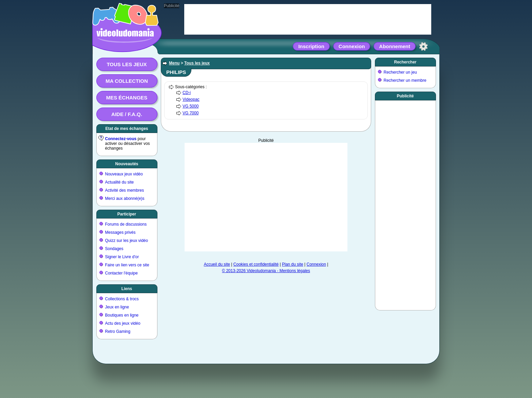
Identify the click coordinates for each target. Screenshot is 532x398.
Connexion (352, 46)
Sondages (114, 249)
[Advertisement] (266, 197)
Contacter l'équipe (121, 273)
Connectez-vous (121, 139)
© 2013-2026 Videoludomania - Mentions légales (266, 271)
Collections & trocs (122, 299)
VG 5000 (191, 106)
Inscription (311, 46)
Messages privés (120, 232)
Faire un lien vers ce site (127, 265)
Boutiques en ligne (122, 315)
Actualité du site (120, 182)
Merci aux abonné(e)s (125, 198)
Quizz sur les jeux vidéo (127, 241)
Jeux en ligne (117, 307)
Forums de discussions (126, 224)
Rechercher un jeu (400, 72)
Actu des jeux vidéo (123, 323)
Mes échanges (127, 98)
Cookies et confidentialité (256, 264)
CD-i (187, 93)
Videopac (191, 99)
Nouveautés (127, 164)
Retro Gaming (118, 331)
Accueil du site (217, 264)
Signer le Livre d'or (122, 257)
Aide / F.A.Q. (127, 114)
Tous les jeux (127, 64)
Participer (127, 214)
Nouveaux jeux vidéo (124, 174)
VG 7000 (191, 113)
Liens (127, 289)
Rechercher (405, 62)
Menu (174, 63)
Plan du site (293, 264)
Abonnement (395, 46)
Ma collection (127, 81)
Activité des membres (125, 190)
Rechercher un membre (405, 80)
